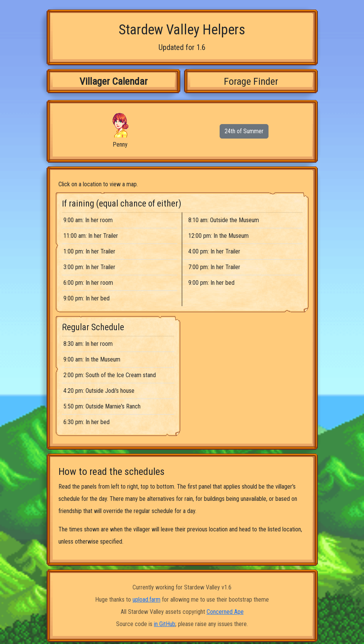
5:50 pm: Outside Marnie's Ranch (102, 406)
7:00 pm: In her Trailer (214, 267)
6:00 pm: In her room (88, 283)
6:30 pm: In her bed (87, 422)
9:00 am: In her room (88, 220)
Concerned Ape (225, 612)
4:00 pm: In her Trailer (214, 251)
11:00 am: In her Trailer (91, 236)
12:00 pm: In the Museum (218, 236)
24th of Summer (244, 131)
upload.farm (146, 600)
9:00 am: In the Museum (92, 359)
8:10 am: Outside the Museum (224, 220)
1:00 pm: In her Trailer (89, 251)
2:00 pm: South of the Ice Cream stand (110, 375)
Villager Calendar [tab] (113, 81)
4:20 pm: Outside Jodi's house (99, 391)
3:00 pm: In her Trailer (89, 267)
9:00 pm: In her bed (87, 298)
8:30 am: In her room (88, 344)
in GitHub (165, 624)
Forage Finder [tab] (251, 81)
